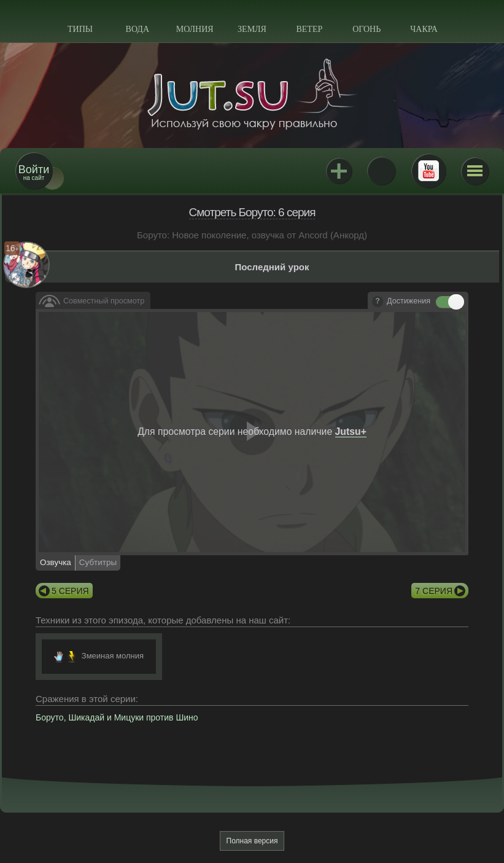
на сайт (34, 172)
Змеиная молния (113, 656)
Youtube (428, 171)
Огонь (366, 29)
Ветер (309, 29)
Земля (252, 29)
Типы (80, 29)
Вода (138, 29)
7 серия (434, 591)
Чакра (424, 29)
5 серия (70, 591)
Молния (195, 29)
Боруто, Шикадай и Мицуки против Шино (117, 717)
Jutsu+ (339, 171)
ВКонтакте (381, 171)
